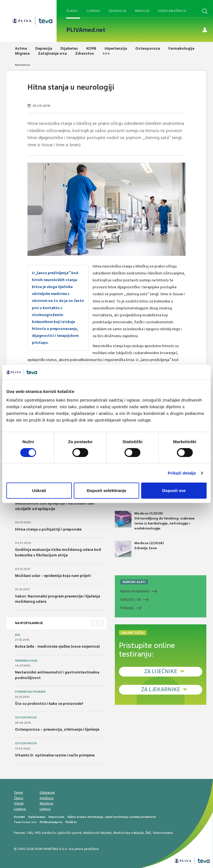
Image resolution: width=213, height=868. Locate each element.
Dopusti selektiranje (107, 490)
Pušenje (127, 608)
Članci (72, 11)
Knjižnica (47, 798)
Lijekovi (93, 11)
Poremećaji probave (30, 692)
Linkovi (45, 809)
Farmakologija (26, 661)
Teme (18, 793)
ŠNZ (148, 833)
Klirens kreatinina (135, 591)
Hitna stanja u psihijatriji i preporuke (48, 529)
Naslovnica (22, 65)
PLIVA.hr (71, 822)
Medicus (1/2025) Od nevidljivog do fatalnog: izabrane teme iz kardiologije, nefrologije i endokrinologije (155, 521)
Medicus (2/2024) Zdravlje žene (139, 549)
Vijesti (19, 803)
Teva (17, 822)
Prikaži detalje (182, 473)
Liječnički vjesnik (69, 833)
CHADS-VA (131, 600)
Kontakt (19, 817)
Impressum (56, 817)
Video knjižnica (172, 11)
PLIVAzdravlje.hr (51, 822)
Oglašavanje (37, 817)
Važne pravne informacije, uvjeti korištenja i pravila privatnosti (112, 817)
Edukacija (118, 11)
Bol (18, 635)
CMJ (30, 833)
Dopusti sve (174, 490)
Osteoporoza (26, 718)
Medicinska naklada (128, 833)
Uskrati (39, 490)
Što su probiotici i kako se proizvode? (49, 704)
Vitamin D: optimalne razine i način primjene (55, 755)
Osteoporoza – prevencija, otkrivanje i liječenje (57, 729)
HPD (38, 833)
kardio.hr (49, 833)
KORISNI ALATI (134, 582)
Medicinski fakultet (97, 833)
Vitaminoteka (163, 833)
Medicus (142, 11)
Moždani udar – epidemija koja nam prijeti (53, 576)
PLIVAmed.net (86, 30)
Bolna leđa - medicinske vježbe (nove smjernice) (57, 646)
